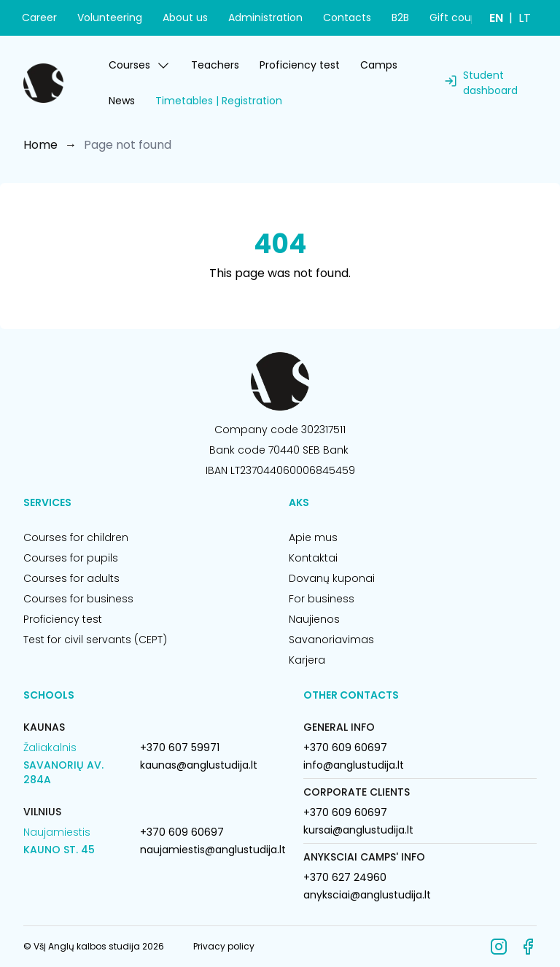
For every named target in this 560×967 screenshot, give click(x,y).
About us (185, 18)
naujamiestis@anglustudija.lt (213, 850)
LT (525, 18)
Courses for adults (71, 578)
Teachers (215, 65)
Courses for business (78, 599)
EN (496, 18)
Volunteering (110, 18)
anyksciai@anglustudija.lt (367, 895)
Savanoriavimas (331, 640)
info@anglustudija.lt (354, 765)
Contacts (347, 18)
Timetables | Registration (219, 101)
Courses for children (76, 537)
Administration (265, 18)
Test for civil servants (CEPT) (95, 640)
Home (40, 145)
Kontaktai (313, 558)
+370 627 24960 (345, 877)
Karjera (307, 660)
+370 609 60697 (182, 832)
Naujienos (314, 619)
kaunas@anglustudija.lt (199, 765)
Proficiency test (300, 65)
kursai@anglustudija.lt (358, 830)
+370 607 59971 (180, 747)
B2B (400, 18)
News (122, 101)
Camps (379, 65)
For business (322, 599)
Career (39, 18)
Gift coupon (460, 18)
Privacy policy (224, 946)
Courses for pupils (71, 558)
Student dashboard (490, 83)
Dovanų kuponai (332, 578)
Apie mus (313, 537)
